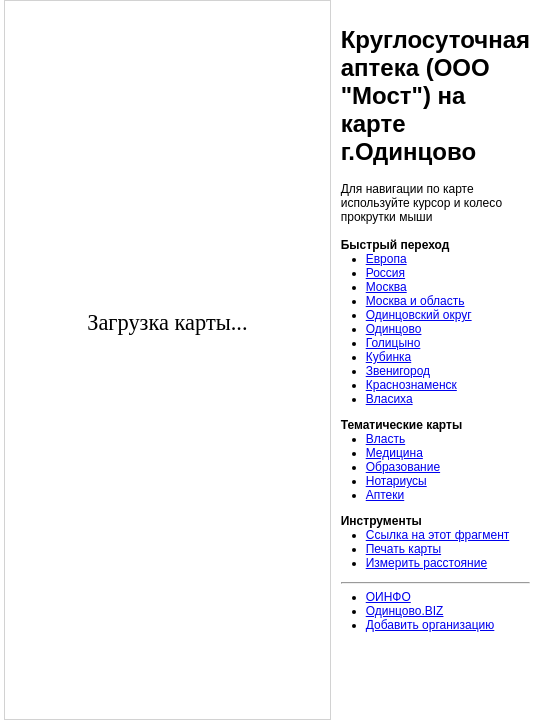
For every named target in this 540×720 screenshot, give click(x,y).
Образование (403, 467)
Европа (386, 259)
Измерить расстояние (426, 563)
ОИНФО (388, 597)
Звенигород (398, 371)
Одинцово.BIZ (405, 611)
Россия (385, 273)
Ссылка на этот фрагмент (438, 535)
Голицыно (393, 343)
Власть (385, 439)
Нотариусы (396, 481)
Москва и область (415, 301)
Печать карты (403, 549)
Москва (386, 287)
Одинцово (394, 329)
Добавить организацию (430, 625)
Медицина (394, 453)
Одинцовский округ (419, 315)
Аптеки (385, 495)
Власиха (389, 399)
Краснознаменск (411, 385)
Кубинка (389, 357)
